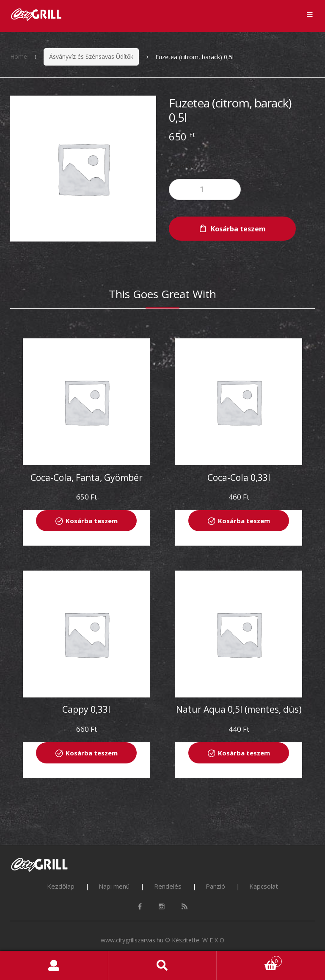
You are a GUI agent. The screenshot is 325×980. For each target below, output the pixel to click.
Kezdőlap (61, 886)
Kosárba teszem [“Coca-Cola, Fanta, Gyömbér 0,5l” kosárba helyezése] (92, 521)
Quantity (183, 165)
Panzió (215, 886)
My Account (54, 966)
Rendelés (168, 886)
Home (19, 56)
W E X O (213, 940)
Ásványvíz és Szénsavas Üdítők (91, 56)
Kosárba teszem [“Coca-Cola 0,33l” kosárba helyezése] (244, 521)
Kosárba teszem (238, 229)
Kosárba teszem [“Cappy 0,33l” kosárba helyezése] (92, 753)
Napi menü (114, 886)
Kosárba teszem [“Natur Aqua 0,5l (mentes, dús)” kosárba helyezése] (244, 753)
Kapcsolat (264, 886)
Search (162, 966)
